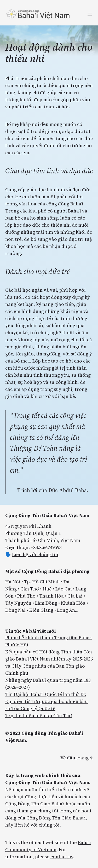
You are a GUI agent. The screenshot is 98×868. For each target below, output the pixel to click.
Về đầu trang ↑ (77, 758)
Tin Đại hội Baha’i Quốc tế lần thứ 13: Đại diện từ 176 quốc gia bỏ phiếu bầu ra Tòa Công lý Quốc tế (47, 701)
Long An (66, 610)
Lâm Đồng (46, 603)
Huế (47, 589)
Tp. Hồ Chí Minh (42, 582)
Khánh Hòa (73, 603)
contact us (62, 857)
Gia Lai (75, 596)
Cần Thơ (30, 589)
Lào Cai (64, 589)
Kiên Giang (41, 610)
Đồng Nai (15, 610)
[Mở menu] (90, 14)
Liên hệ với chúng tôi (35, 554)
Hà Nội (13, 582)
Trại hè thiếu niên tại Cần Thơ (39, 715)
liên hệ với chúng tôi (37, 825)
